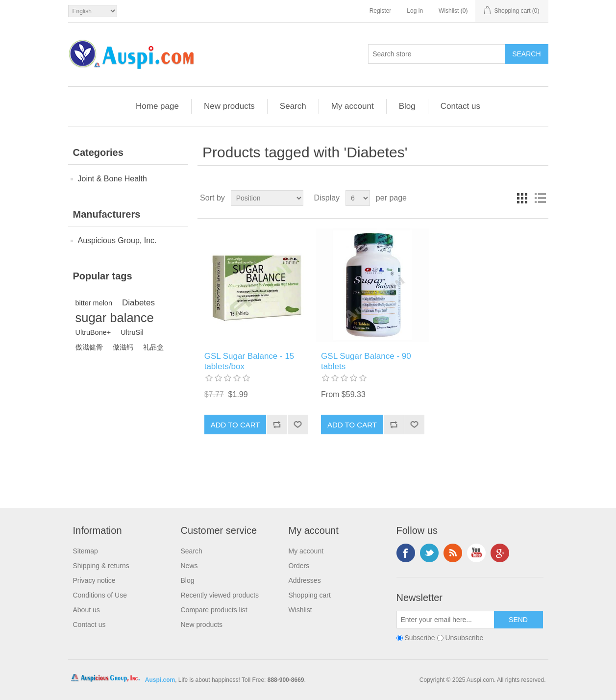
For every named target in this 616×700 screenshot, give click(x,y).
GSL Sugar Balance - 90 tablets (366, 361)
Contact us (460, 106)
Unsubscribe (464, 638)
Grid (522, 198)
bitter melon (94, 303)
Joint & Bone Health (112, 179)
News (189, 566)
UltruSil (132, 332)
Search (293, 106)
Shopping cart (310, 595)
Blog (407, 106)
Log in (415, 11)
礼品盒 (153, 347)
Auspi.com (160, 680)
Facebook (406, 553)
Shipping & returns (101, 566)
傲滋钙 (123, 347)
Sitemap (86, 551)
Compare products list (214, 610)
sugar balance (115, 318)
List (540, 198)
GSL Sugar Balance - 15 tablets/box (249, 361)
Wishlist (300, 610)
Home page (157, 106)
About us (86, 610)
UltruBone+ (93, 332)
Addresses (305, 580)
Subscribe (419, 638)
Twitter (429, 553)
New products (229, 106)
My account (353, 106)
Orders (299, 566)
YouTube (476, 553)
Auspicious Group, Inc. (117, 240)
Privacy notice (94, 580)
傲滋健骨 (89, 347)
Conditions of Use (100, 595)
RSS (453, 553)
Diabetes (138, 303)
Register (381, 11)
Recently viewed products (220, 595)
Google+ (500, 553)
